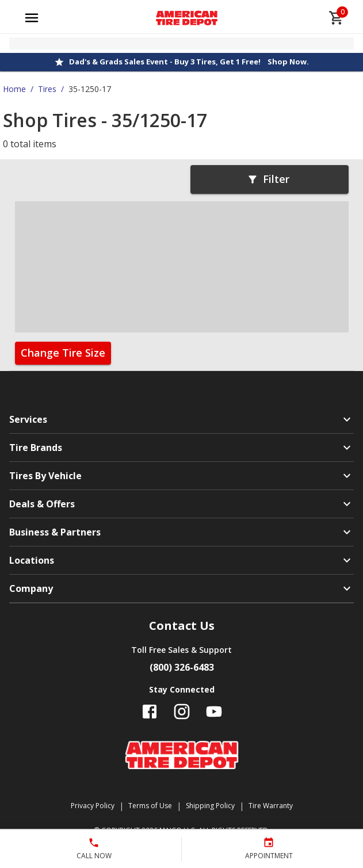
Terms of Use (150, 806)
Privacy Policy (93, 806)
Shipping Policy (210, 806)
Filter (268, 179)
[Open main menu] (32, 18)
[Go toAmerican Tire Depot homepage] (187, 18)
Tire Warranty (271, 806)
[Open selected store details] (181, 43)
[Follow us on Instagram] (182, 712)
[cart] (337, 18)
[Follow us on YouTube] (214, 712)
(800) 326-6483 (182, 667)
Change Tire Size (63, 353)
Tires (47, 89)
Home (14, 89)
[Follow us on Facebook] (150, 712)
